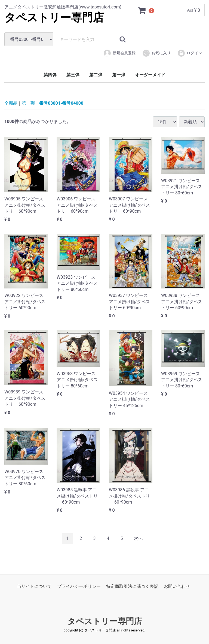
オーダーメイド (150, 75)
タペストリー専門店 (54, 18)
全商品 (11, 103)
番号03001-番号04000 (61, 103)
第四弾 (50, 75)
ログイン (190, 53)
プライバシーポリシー (79, 586)
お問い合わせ (177, 586)
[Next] (138, 539)
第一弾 (119, 75)
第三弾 (73, 75)
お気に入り (156, 53)
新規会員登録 (119, 53)
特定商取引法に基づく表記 (132, 586)
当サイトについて (34, 586)
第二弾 (96, 75)
